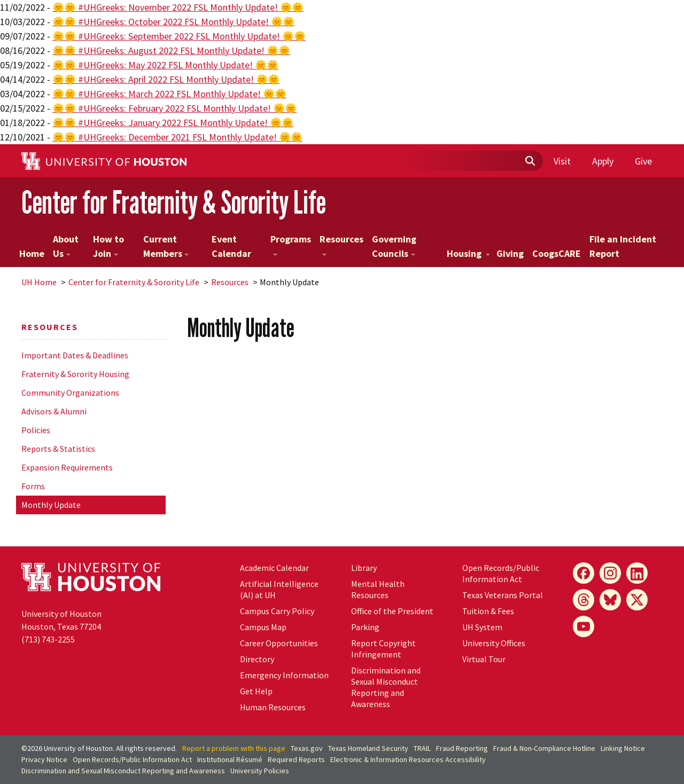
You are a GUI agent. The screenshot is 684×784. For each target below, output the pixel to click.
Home (32, 253)
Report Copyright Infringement (383, 649)
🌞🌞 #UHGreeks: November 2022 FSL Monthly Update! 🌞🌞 (178, 7)
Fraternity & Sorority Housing (75, 374)
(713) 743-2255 (48, 639)
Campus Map (263, 627)
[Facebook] (584, 573)
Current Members (166, 246)
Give (643, 161)
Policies (36, 430)
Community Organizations (70, 393)
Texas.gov (307, 748)
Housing (469, 253)
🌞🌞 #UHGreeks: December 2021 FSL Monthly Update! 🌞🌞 (177, 137)
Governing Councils (394, 246)
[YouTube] (584, 626)
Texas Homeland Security (368, 748)
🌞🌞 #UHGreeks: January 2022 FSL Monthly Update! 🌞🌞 (173, 123)
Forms (33, 486)
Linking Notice (623, 748)
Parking (365, 627)
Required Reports (296, 759)
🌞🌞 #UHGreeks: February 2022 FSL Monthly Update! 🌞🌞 (174, 108)
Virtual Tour (484, 659)
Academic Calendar (274, 568)
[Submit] (530, 161)
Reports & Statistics (58, 449)
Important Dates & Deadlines (75, 355)
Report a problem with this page (234, 748)
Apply (603, 161)
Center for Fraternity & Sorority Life (174, 202)
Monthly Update (51, 505)
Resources (341, 244)
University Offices (494, 643)
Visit (562, 161)
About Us (66, 246)
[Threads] (584, 600)
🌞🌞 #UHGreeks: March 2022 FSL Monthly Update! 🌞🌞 (169, 94)
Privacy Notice (44, 759)
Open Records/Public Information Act (501, 573)
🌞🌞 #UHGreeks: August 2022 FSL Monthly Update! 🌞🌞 (171, 50)
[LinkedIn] (637, 573)
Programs (291, 244)
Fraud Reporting (462, 748)
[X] (637, 600)
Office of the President (392, 611)
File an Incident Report (623, 246)
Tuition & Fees (488, 611)
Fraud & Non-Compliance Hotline (544, 748)
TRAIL (422, 748)
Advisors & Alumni (54, 411)
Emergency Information (284, 675)
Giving (510, 253)
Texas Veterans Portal (503, 595)
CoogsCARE (557, 253)
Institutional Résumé (230, 759)
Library (364, 568)
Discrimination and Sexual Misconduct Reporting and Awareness (386, 687)
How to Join (108, 246)
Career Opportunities (279, 643)
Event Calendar (231, 246)
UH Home (39, 282)
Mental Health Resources (378, 589)
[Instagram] (610, 573)
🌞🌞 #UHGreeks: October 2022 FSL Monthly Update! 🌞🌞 (173, 22)
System (482, 627)
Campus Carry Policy (277, 611)
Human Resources (273, 707)
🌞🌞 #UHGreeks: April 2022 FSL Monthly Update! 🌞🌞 (166, 79)
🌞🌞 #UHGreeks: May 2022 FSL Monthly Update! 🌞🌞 (165, 65)
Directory (257, 659)
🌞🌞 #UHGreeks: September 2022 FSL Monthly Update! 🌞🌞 (179, 36)
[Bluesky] (610, 600)
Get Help (256, 691)
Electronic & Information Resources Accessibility (408, 759)
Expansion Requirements (67, 467)
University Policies (260, 771)
